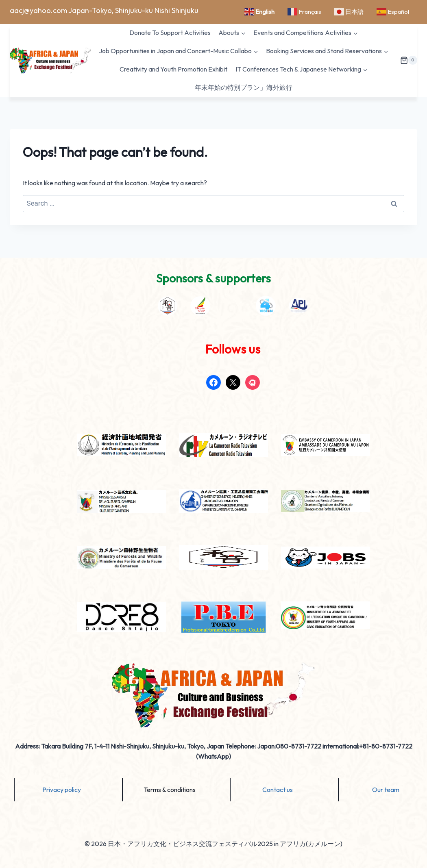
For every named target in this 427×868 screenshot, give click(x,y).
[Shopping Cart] (409, 60)
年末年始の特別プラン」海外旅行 (244, 87)
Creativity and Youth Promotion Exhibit (173, 69)
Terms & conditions (170, 790)
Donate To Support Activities (170, 33)
